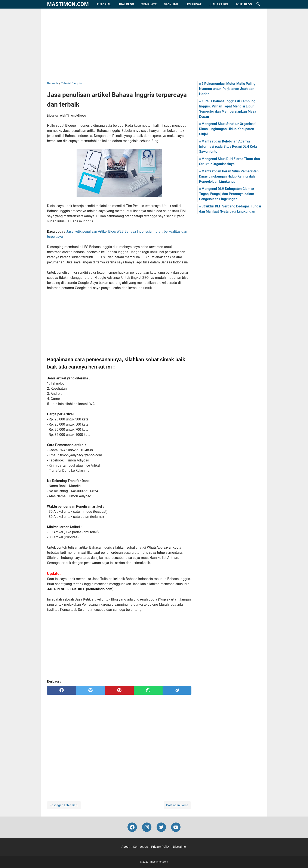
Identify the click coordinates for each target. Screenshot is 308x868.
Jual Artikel (219, 4)
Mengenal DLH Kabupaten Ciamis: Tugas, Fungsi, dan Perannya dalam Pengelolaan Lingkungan (227, 194)
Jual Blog (126, 4)
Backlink (171, 4)
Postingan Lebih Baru (64, 805)
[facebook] (61, 690)
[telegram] (177, 690)
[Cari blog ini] (258, 4)
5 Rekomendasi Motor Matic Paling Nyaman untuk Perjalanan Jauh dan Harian (227, 89)
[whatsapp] (148, 690)
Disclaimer (180, 847)
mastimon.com (68, 4)
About (126, 847)
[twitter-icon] (161, 827)
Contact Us (140, 847)
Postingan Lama (177, 805)
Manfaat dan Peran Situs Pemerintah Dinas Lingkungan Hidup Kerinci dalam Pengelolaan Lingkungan (229, 176)
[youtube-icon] (176, 827)
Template (149, 4)
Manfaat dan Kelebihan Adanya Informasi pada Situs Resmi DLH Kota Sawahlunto (228, 146)
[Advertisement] (154, 45)
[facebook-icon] (132, 827)
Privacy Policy (160, 847)
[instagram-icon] (147, 827)
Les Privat (193, 4)
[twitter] (90, 690)
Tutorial (104, 4)
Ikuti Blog (244, 4)
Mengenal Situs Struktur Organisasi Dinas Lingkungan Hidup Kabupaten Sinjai (228, 129)
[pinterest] (119, 690)
